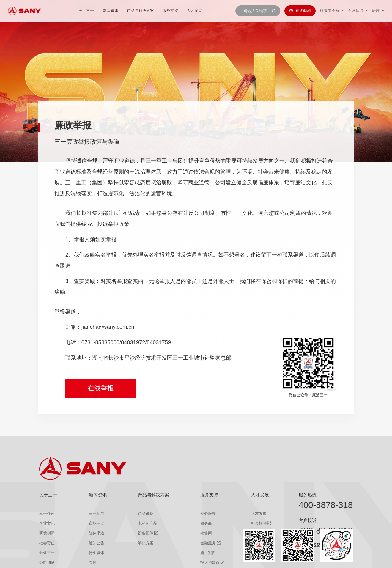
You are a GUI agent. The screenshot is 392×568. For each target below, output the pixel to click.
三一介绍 (47, 514)
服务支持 (170, 11)
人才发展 (195, 11)
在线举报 (101, 388)
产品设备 (146, 514)
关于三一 (86, 11)
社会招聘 (259, 523)
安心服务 (208, 514)
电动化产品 (148, 523)
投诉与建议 (210, 563)
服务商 (206, 523)
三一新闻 (97, 514)
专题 (93, 562)
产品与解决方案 (140, 11)
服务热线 (308, 495)
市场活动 (97, 523)
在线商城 (300, 11)
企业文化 (47, 523)
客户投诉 (308, 520)
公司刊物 (47, 562)
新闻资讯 (111, 11)
